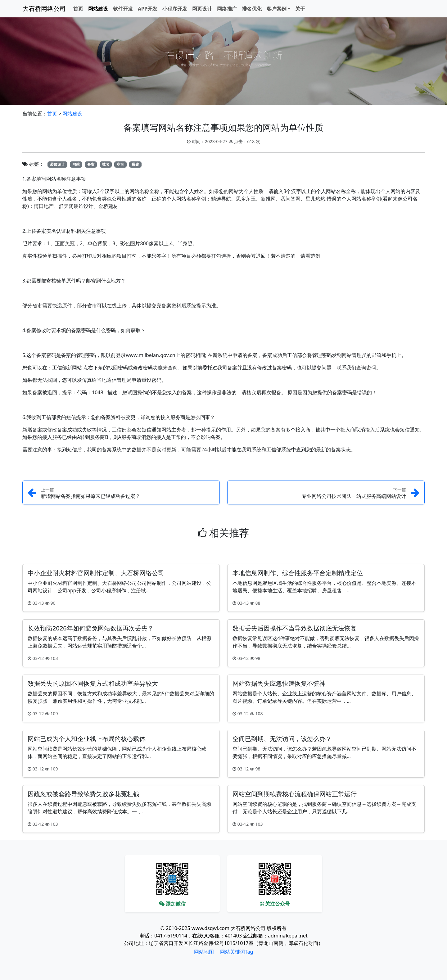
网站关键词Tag (237, 952)
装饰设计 (57, 164)
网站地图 (204, 952)
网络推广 (227, 9)
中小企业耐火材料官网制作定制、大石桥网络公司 (96, 573)
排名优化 (252, 9)
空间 (120, 164)
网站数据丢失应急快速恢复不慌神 (279, 683)
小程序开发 (175, 9)
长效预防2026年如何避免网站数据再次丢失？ (91, 628)
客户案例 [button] (277, 9)
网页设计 (202, 9)
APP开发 (148, 9)
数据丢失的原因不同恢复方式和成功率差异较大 (93, 683)
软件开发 (123, 9)
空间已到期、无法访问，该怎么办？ (282, 739)
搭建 (135, 164)
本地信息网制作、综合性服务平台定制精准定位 (298, 573)
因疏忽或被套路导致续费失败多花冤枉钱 (84, 794)
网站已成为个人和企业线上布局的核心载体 (87, 739)
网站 (76, 164)
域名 (106, 164)
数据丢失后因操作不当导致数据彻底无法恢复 (295, 628)
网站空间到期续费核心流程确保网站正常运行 (295, 794)
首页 (78, 9)
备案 (91, 164)
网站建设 (98, 9)
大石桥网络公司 (44, 9)
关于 (300, 9)
